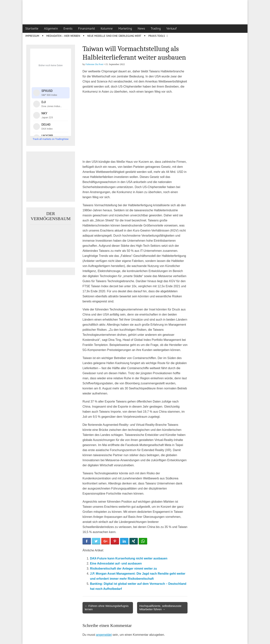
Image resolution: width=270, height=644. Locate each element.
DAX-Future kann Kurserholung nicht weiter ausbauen (129, 558)
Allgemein (51, 28)
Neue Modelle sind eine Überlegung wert (114, 36)
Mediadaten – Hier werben (63, 36)
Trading (156, 28)
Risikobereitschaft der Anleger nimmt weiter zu (123, 569)
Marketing (125, 28)
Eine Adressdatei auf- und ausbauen (116, 563)
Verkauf (172, 28)
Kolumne (107, 28)
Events (68, 28)
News (141, 28)
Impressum (32, 36)
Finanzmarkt (87, 28)
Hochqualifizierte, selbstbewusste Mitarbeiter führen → (160, 608)
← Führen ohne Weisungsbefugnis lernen (107, 608)
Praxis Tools (157, 36)
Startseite (32, 28)
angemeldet (104, 635)
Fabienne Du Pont (94, 64)
